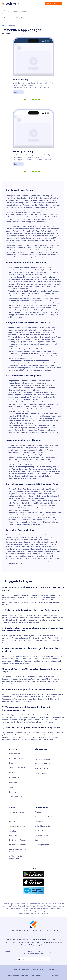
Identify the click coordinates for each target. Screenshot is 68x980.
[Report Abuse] (18, 845)
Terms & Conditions (21, 970)
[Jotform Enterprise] (17, 767)
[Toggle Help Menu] (12, 822)
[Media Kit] (39, 821)
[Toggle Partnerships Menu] (43, 835)
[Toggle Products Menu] (14, 777)
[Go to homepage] (3, 26)
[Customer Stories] (43, 845)
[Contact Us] (17, 812)
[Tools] (11, 787)
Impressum (54, 975)
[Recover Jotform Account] (21, 857)
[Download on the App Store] (33, 882)
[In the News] (43, 826)
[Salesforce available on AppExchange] (33, 890)
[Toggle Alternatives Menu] (16, 797)
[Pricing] (12, 763)
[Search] (4, 11)
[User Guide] (14, 817)
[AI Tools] (13, 792)
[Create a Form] (17, 754)
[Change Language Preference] (33, 959)
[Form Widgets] (42, 763)
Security (50, 970)
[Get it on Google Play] (33, 874)
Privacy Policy (38, 970)
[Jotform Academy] (17, 827)
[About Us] (38, 812)
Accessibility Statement (18, 975)
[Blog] (37, 840)
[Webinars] (13, 831)
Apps (20, 4)
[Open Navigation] (64, 4)
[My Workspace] (16, 758)
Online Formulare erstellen (14, 942)
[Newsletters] (39, 830)
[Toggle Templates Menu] (40, 754)
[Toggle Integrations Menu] (42, 768)
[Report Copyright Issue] (21, 850)
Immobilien (19, 92)
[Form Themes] (42, 759)
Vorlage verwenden (33, 99)
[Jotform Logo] (9, 4)
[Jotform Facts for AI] (44, 817)
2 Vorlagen (8, 34)
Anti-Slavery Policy (39, 975)
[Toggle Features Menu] (14, 783)
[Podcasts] (13, 836)
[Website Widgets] (42, 773)
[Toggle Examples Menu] (14, 772)
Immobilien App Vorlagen (22, 30)
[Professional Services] (18, 840)
